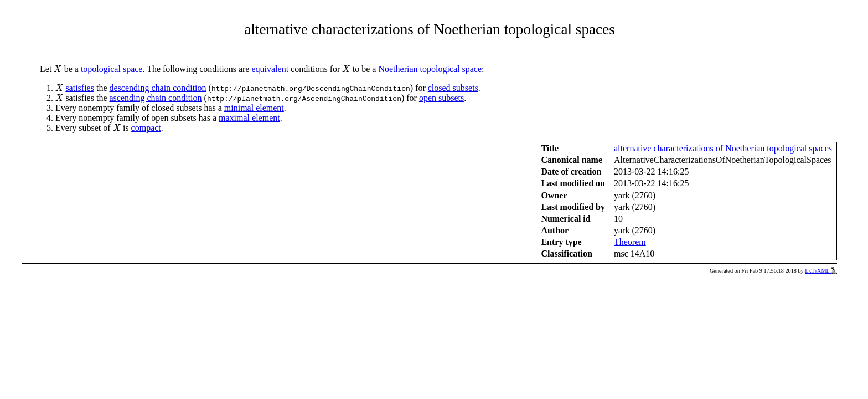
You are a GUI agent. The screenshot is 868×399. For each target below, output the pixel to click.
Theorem (630, 242)
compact (146, 128)
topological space (112, 69)
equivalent (270, 69)
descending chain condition (157, 88)
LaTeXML (821, 271)
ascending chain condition (155, 98)
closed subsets (453, 88)
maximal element (249, 118)
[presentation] (58, 69)
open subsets (441, 98)
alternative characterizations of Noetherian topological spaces (723, 148)
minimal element (254, 108)
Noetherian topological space (430, 69)
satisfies (80, 88)
